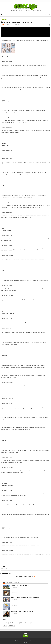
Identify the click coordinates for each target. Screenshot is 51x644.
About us (3, 1)
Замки (5, 626)
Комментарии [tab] (15, 582)
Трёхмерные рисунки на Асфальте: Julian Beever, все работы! (25, 598)
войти (34, 577)
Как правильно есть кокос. (17, 591)
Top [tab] (4, 582)
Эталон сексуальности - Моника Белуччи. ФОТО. (22, 612)
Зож (44, 623)
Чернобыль (11, 626)
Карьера (27, 623)
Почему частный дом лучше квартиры (20, 585)
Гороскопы (4, 19)
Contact (8, 1)
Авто (32, 623)
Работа (22, 623)
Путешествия (38, 623)
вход (49, 1)
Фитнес (16, 623)
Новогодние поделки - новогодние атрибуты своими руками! (25, 604)
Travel (11, 623)
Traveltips (6, 623)
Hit (25, 635)
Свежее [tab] (8, 582)
